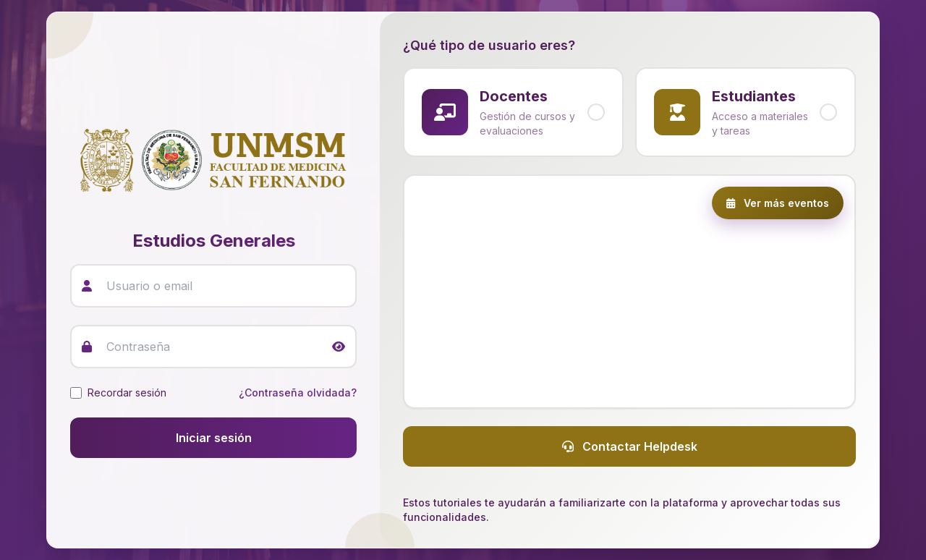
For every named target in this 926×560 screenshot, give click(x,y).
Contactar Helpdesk (630, 446)
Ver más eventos (778, 203)
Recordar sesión (127, 393)
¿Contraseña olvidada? (298, 393)
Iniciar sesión (214, 438)
